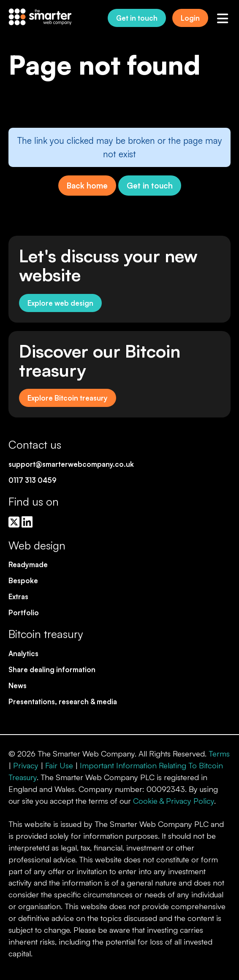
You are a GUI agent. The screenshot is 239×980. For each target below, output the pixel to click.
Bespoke (23, 580)
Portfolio (24, 612)
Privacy (26, 765)
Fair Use (59, 765)
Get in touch (137, 18)
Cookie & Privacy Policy (174, 801)
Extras (18, 596)
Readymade (28, 564)
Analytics (23, 653)
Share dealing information (52, 669)
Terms (219, 753)
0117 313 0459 (33, 480)
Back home (87, 185)
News (18, 685)
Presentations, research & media (63, 701)
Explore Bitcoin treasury (68, 398)
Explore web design (60, 303)
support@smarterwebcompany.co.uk (71, 464)
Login (190, 18)
